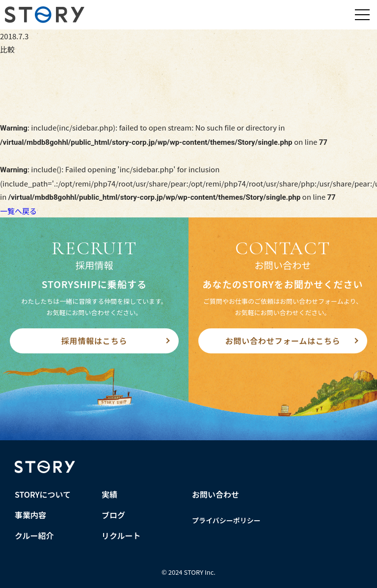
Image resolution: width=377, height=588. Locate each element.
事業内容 (30, 515)
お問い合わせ (215, 494)
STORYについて (43, 494)
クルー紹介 (34, 535)
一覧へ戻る (18, 211)
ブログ (113, 515)
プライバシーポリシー (226, 520)
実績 (109, 494)
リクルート (121, 535)
